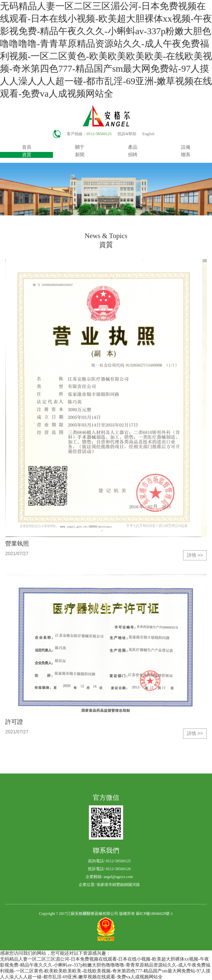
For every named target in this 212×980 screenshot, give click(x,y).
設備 (186, 147)
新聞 (80, 155)
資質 (27, 155)
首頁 (27, 147)
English (148, 134)
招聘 (133, 155)
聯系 (186, 155)
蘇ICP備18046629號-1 (155, 914)
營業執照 (17, 544)
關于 (80, 147)
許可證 (14, 722)
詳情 (195, 555)
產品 (133, 147)
